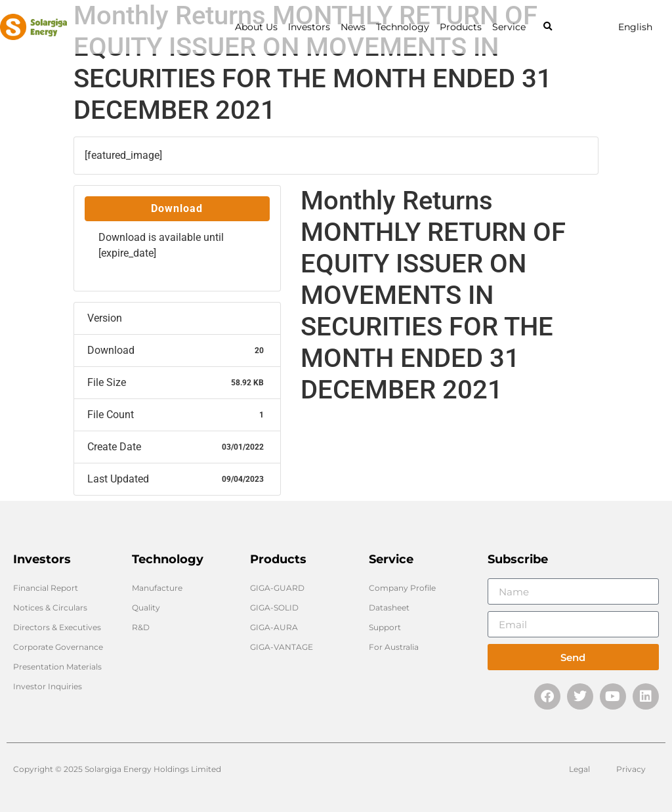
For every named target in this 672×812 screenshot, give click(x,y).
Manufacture (157, 588)
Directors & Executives (57, 627)
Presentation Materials (57, 667)
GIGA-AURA (274, 627)
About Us (256, 27)
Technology (403, 27)
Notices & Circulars (50, 608)
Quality (146, 608)
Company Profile (402, 588)
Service (509, 27)
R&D (141, 627)
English (635, 27)
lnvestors (309, 27)
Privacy (631, 769)
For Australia (394, 647)
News (353, 27)
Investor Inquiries (48, 686)
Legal (579, 769)
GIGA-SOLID (274, 608)
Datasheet (389, 608)
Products (461, 27)
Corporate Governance (58, 647)
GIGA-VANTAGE (282, 647)
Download (177, 208)
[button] (548, 27)
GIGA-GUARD (277, 588)
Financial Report (46, 588)
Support (385, 627)
